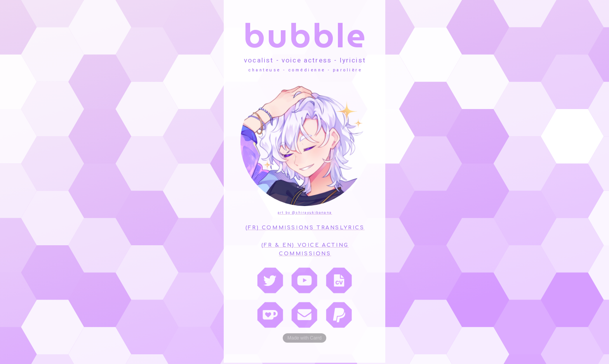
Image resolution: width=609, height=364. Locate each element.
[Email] (304, 314)
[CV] (339, 279)
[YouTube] (304, 279)
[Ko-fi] (270, 314)
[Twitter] (270, 279)
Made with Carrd (304, 337)
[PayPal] (339, 314)
